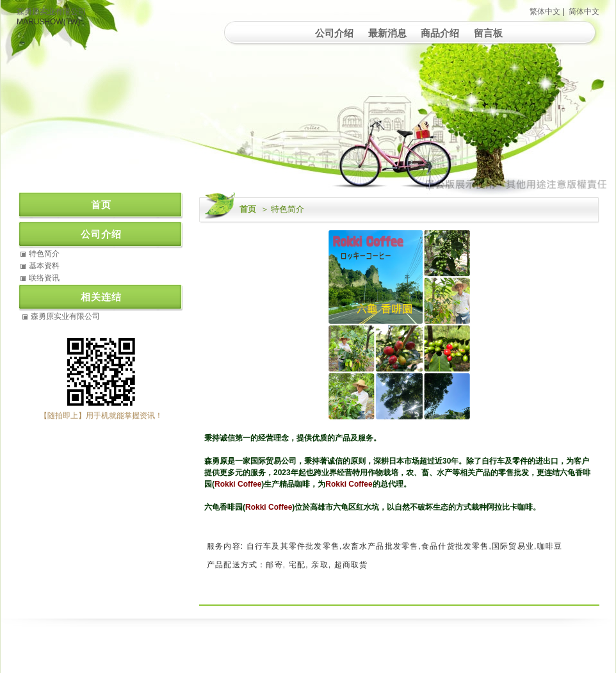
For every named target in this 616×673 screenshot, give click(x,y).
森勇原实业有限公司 (51, 12)
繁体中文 (545, 12)
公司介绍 (334, 33)
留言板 (488, 33)
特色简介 (44, 254)
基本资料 (44, 266)
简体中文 (584, 12)
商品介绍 (440, 33)
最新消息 (387, 33)
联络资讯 (44, 278)
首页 (248, 209)
